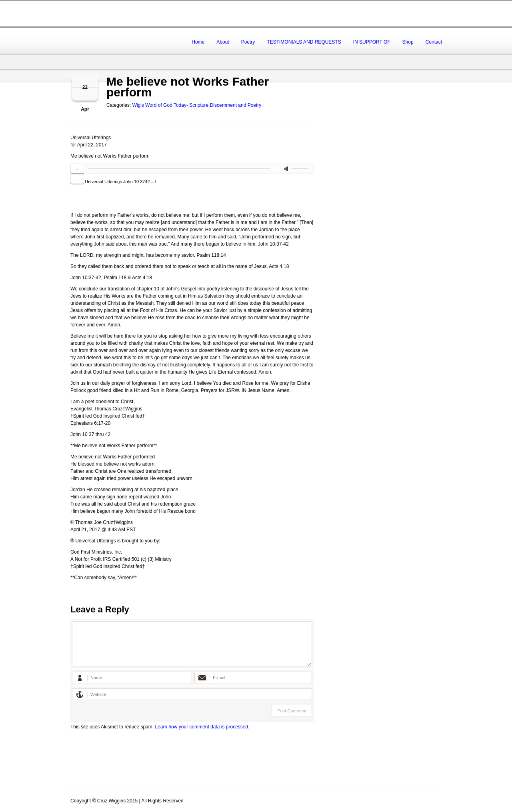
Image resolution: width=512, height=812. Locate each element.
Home (198, 42)
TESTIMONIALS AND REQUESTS (304, 42)
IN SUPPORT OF (372, 42)
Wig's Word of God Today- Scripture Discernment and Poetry (197, 105)
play (77, 169)
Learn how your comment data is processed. (202, 727)
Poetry (248, 42)
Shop (408, 42)
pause (77, 179)
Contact (434, 42)
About (223, 42)
